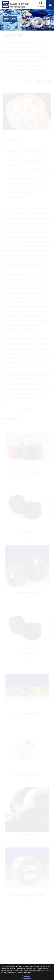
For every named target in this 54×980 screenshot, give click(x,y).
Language (41, 6)
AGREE (27, 977)
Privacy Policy (45, 971)
